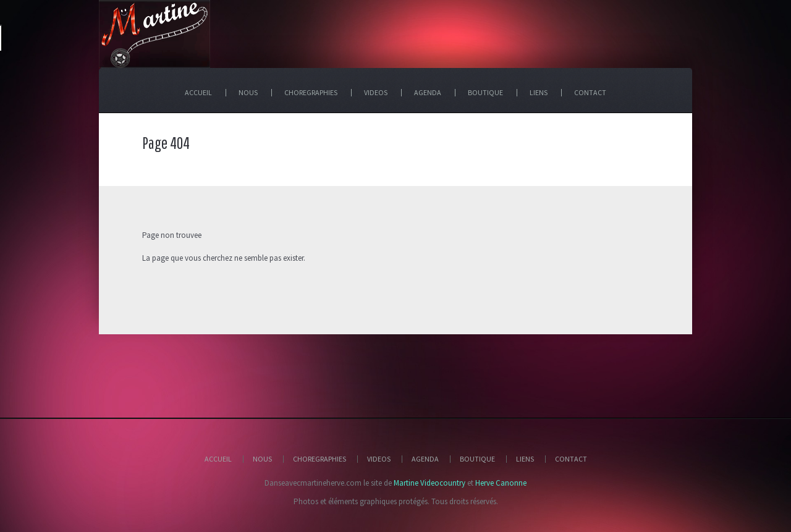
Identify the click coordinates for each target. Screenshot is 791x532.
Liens (525, 459)
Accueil (218, 459)
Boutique (477, 459)
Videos (379, 459)
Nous (262, 459)
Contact (571, 459)
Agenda (425, 459)
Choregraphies (319, 459)
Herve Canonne (501, 483)
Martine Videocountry (429, 483)
